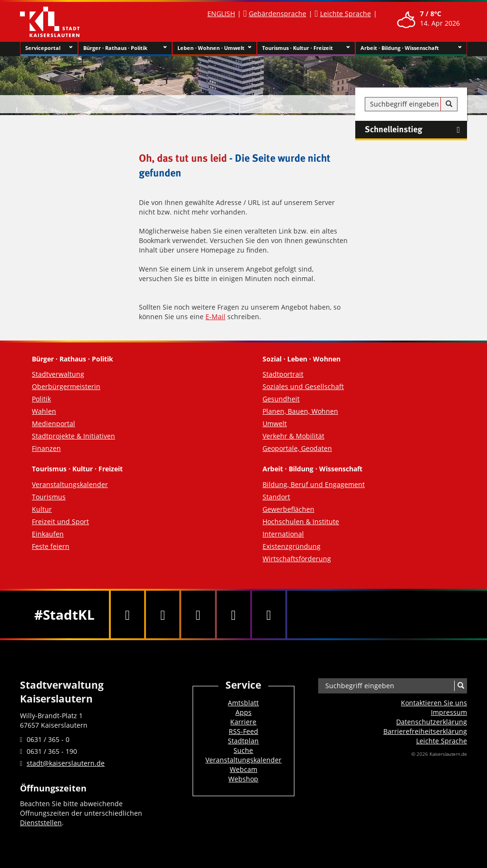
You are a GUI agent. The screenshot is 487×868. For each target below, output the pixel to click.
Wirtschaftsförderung (297, 559)
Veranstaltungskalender (70, 484)
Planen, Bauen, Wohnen (300, 411)
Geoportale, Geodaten (297, 448)
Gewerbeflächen (288, 509)
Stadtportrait (283, 374)
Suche (243, 750)
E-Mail (215, 317)
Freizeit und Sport (60, 522)
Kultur (42, 509)
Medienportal (54, 424)
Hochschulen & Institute (301, 522)
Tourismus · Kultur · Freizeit (306, 48)
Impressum (449, 712)
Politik (41, 399)
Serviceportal (49, 48)
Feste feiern (51, 546)
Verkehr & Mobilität (293, 436)
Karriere (243, 722)
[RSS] (269, 614)
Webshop (243, 779)
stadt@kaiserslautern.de (66, 763)
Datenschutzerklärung (432, 722)
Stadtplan (243, 741)
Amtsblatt (243, 703)
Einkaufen (48, 534)
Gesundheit (281, 399)
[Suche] (449, 104)
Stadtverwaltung (58, 374)
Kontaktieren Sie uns (434, 703)
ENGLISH (221, 14)
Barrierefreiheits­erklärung (425, 731)
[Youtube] (198, 614)
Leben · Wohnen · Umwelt (215, 48)
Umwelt (275, 424)
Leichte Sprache (346, 14)
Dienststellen (41, 823)
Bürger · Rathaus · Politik (125, 48)
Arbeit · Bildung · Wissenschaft (411, 48)
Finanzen (46, 448)
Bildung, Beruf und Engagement (314, 484)
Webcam (243, 769)
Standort (276, 497)
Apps (243, 712)
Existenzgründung (292, 546)
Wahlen (44, 411)
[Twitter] (163, 614)
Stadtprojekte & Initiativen (73, 436)
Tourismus (49, 497)
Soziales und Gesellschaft (303, 386)
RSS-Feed (243, 731)
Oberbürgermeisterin (66, 386)
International (283, 534)
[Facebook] (127, 614)
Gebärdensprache (278, 14)
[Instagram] (234, 614)
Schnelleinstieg (416, 130)
